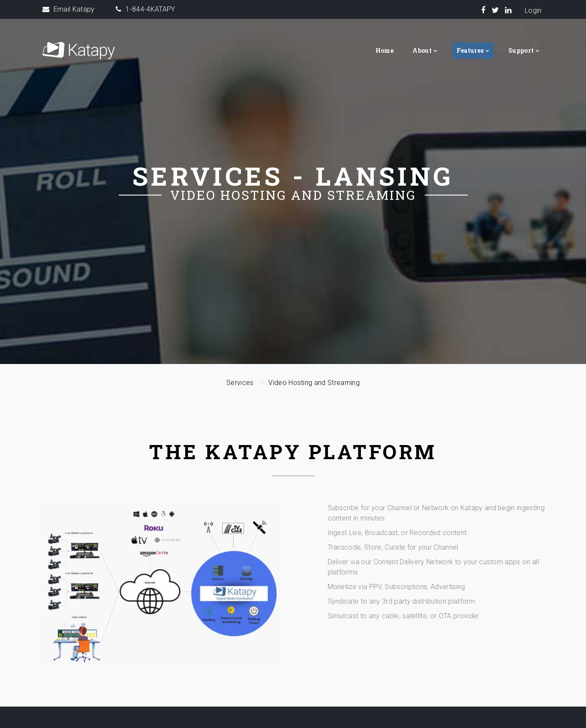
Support (521, 50)
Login (533, 11)
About (422, 50)
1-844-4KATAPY (150, 9)
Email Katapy (74, 9)
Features (470, 50)
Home (385, 50)
